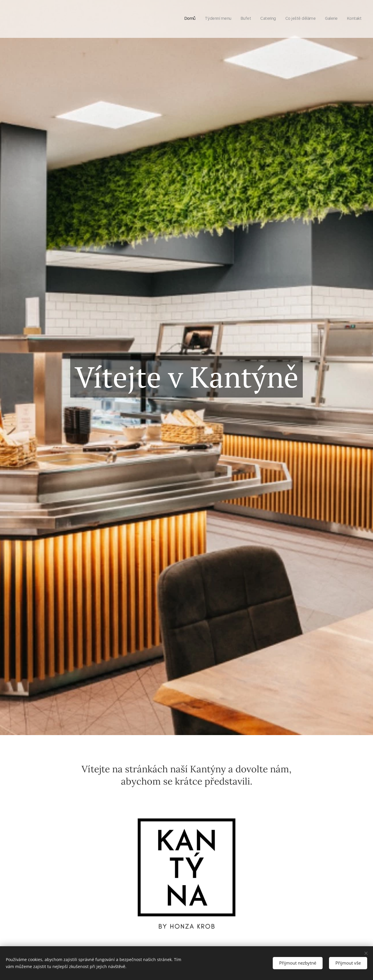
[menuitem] (307, 19)
